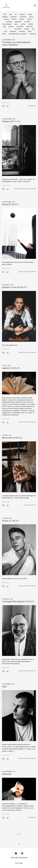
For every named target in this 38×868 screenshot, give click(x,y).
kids (5, 26)
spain (16, 24)
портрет (22, 19)
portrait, (22, 189)
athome (14, 19)
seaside (31, 24)
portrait (29, 19)
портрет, (17, 189)
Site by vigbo (19, 863)
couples (27, 29)
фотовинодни (7, 24)
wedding (5, 17)
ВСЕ (5, 14)
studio (4, 34)
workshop (22, 31)
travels (30, 14)
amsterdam (20, 26)
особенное (23, 17)
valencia (11, 26)
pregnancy (33, 34)
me (16, 14)
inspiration (14, 17)
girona (31, 17)
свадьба (22, 14)
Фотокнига (18, 29)
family (30, 31)
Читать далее (6, 103)
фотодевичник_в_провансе (18, 34)
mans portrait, (28, 189)
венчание (13, 31)
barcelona (29, 26)
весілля (7, 19)
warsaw (23, 24)
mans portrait (8, 29)
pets (11, 14)
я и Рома (27, 22)
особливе (9, 22)
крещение (18, 22)
